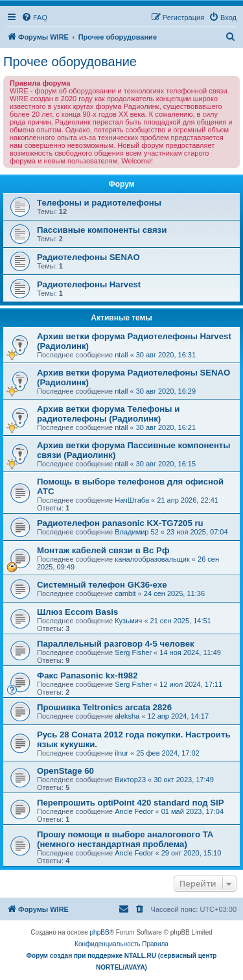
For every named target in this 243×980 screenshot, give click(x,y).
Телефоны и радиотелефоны (99, 203)
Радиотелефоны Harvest (89, 284)
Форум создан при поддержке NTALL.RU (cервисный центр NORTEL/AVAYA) (122, 962)
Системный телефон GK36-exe (102, 585)
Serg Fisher (133, 652)
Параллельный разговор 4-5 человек (116, 644)
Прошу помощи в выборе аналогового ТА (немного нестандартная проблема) (125, 839)
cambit (125, 593)
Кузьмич (128, 621)
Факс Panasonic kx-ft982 (87, 675)
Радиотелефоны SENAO (88, 257)
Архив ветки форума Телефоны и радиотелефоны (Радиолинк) (108, 414)
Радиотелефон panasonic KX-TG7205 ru (120, 523)
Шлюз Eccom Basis (77, 612)
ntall (121, 355)
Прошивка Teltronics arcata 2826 (104, 707)
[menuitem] (34, 18)
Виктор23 (130, 780)
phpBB (100, 932)
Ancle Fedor (134, 811)
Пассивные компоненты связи (102, 230)
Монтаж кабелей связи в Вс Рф (103, 550)
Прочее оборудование (70, 62)
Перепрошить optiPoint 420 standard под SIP (131, 803)
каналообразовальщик (152, 559)
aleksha (127, 716)
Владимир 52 (137, 532)
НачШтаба (132, 500)
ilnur (121, 753)
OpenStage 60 (65, 771)
